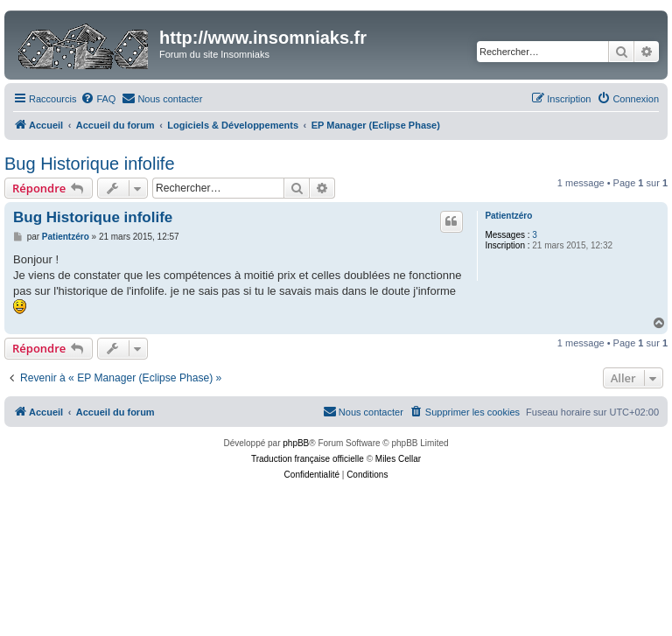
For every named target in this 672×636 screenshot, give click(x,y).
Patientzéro (508, 216)
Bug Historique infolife (90, 164)
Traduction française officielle (308, 459)
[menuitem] (98, 99)
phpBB (296, 443)
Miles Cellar (398, 459)
